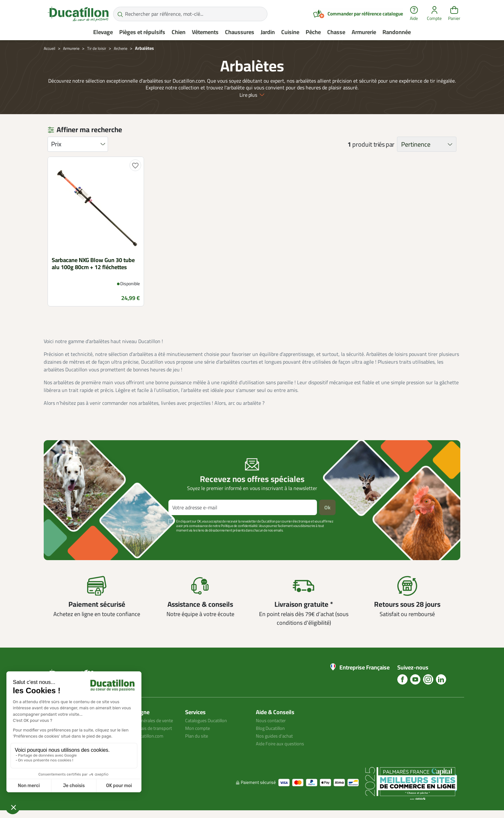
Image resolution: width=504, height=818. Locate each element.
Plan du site (198, 736)
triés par (384, 144)
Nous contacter (273, 720)
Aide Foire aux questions (283, 743)
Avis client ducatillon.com (142, 751)
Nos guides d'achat (276, 736)
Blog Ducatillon (272, 728)
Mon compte (199, 728)
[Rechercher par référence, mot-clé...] (190, 14)
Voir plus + (66, 540)
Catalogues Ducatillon (209, 720)
